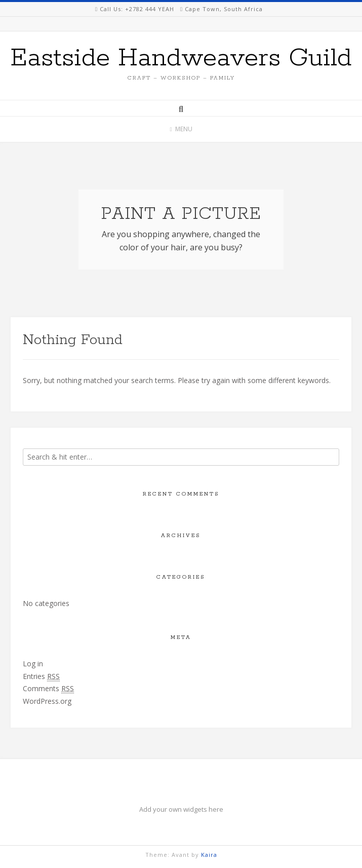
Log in (33, 664)
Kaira (209, 855)
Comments (48, 689)
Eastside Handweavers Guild (181, 58)
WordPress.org (47, 701)
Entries (41, 676)
